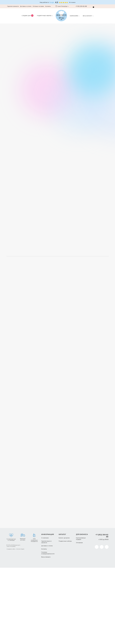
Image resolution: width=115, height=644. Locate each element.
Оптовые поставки (38, 6)
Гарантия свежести (13, 6)
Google (52, 2)
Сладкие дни (26, 16)
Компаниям (74, 16)
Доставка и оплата (26, 6)
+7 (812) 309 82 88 (102, 536)
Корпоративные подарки (81, 539)
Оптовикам (79, 543)
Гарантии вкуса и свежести (46, 542)
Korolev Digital (20, 549)
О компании (45, 538)
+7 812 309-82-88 (80, 6)
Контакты (48, 6)
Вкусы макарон (46, 557)
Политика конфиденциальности (48, 553)
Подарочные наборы (44, 16)
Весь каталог (87, 16)
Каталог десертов (64, 538)
